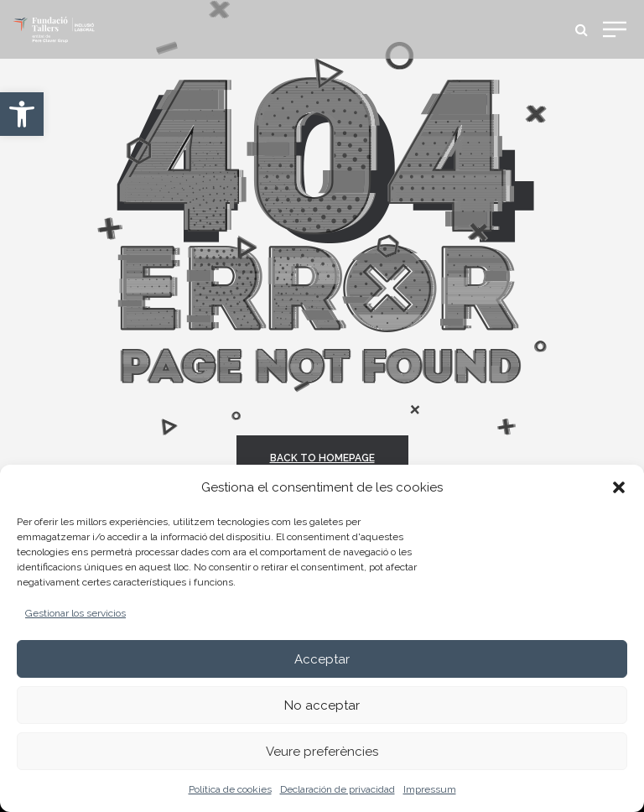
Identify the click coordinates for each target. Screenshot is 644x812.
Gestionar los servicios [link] (75, 613)
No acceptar (322, 705)
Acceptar (322, 659)
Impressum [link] (430, 789)
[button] (619, 487)
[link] (22, 114)
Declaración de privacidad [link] (338, 789)
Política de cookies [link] (230, 789)
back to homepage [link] (322, 458)
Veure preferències (322, 752)
